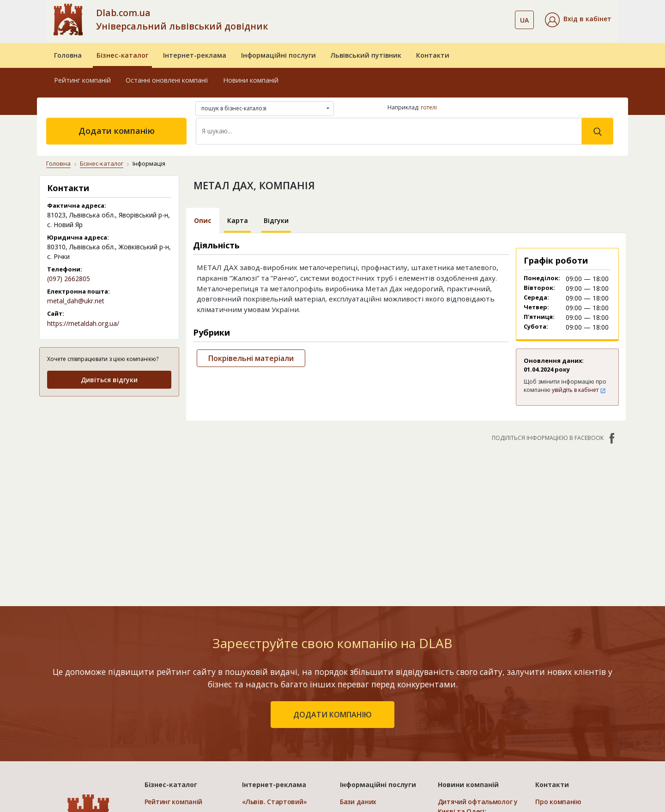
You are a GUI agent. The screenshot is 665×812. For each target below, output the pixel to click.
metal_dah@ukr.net (76, 301)
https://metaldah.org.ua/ (83, 323)
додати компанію (332, 715)
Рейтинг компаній (82, 80)
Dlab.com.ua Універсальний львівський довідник (182, 19)
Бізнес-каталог (122, 55)
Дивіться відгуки (109, 380)
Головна (68, 55)
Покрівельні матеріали (251, 358)
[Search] (389, 131)
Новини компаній (251, 80)
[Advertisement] (109, 462)
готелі (429, 107)
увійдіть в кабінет (579, 390)
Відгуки (276, 220)
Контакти (433, 55)
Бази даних (358, 802)
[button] (578, 20)
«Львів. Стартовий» (274, 802)
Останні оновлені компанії (167, 80)
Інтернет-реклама (195, 55)
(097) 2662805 (69, 279)
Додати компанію (117, 131)
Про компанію (558, 802)
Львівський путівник (366, 55)
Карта (238, 220)
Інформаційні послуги (278, 55)
